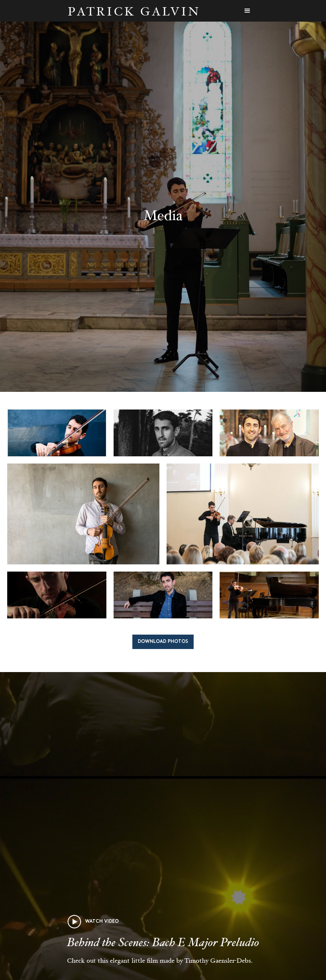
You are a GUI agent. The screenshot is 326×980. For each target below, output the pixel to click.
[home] (134, 11)
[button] (247, 11)
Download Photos (163, 642)
